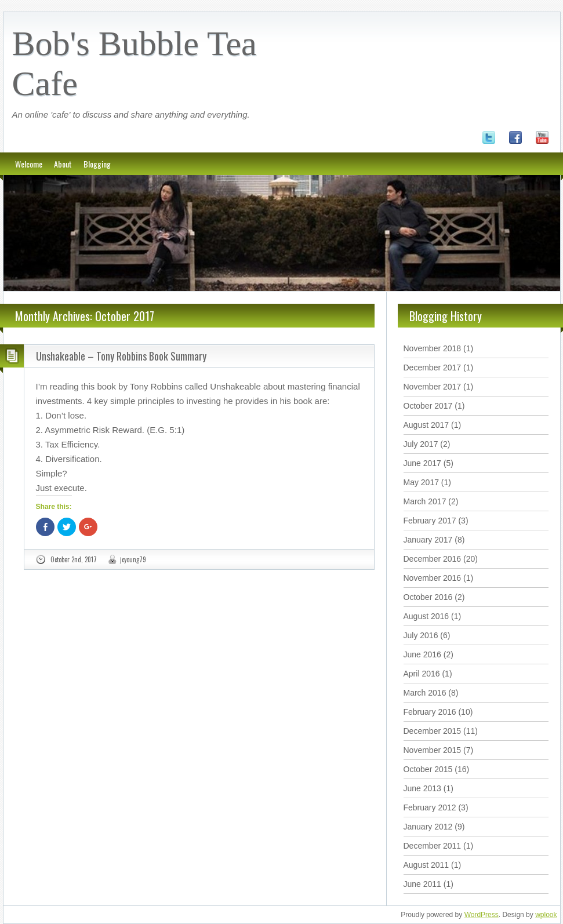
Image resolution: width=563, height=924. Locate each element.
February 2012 (430, 807)
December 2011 (433, 846)
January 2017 (428, 540)
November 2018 (433, 348)
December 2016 (433, 559)
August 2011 (426, 865)
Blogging (97, 164)
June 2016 (422, 654)
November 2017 (433, 387)
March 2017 (425, 501)
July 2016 (421, 635)
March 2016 (425, 693)
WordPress (482, 915)
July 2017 (421, 444)
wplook (546, 915)
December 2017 (433, 368)
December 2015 (433, 731)
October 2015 (428, 769)
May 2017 (421, 482)
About (63, 164)
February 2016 (430, 712)
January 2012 (428, 827)
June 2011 (422, 884)
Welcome (29, 164)
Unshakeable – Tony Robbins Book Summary (121, 356)
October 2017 (428, 406)
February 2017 (430, 521)
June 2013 (422, 788)
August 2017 (426, 425)
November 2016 (433, 578)
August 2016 (426, 616)
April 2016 (422, 674)
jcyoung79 (133, 559)
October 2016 (428, 597)
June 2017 (422, 463)
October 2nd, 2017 (74, 559)
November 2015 (433, 750)
